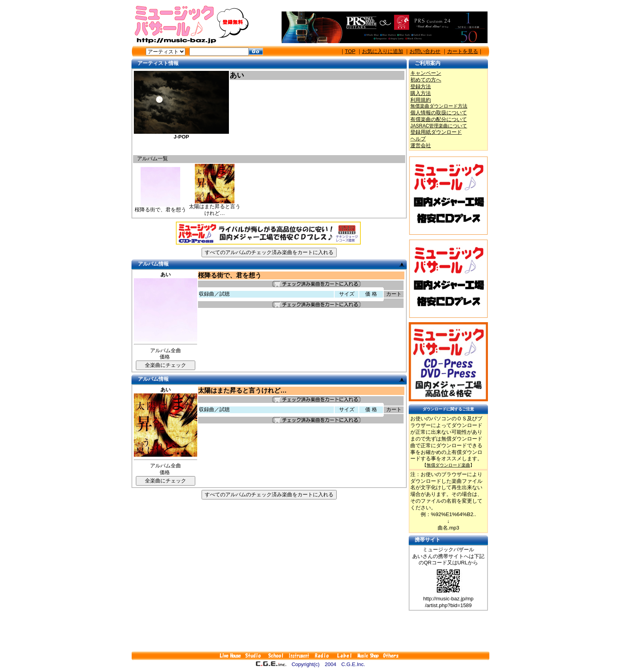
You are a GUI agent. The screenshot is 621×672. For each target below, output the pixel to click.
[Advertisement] (310, 631)
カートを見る (463, 51)
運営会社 (421, 145)
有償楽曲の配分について (439, 119)
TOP (350, 51)
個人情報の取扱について (439, 113)
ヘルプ (418, 139)
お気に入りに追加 (383, 51)
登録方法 (421, 86)
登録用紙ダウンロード (436, 132)
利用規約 (421, 100)
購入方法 (421, 93)
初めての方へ (426, 80)
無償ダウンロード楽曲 (448, 465)
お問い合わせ (425, 51)
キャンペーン (426, 73)
